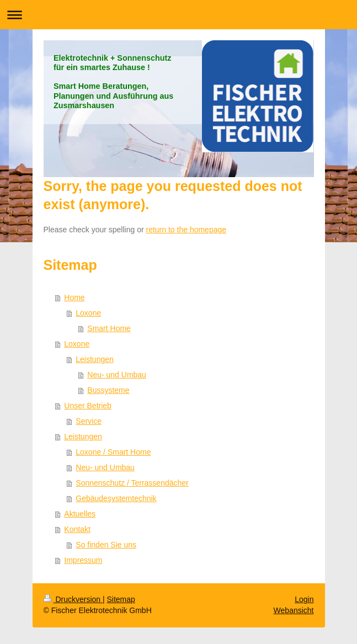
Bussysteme (108, 390)
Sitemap (121, 599)
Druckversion (73, 599)
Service (89, 421)
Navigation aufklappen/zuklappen (178, 15)
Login (304, 599)
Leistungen (95, 359)
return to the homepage (187, 230)
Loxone (88, 313)
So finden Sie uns (106, 545)
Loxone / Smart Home (113, 452)
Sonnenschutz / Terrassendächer (132, 483)
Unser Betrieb (88, 406)
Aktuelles (80, 514)
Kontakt (77, 529)
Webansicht (294, 610)
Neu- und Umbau (117, 375)
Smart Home (109, 328)
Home (74, 297)
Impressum (83, 560)
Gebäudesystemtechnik (116, 498)
